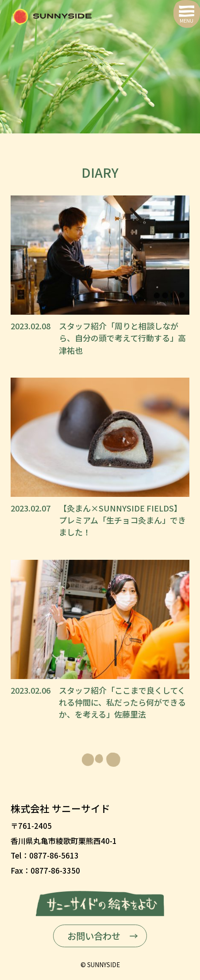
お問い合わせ (94, 936)
